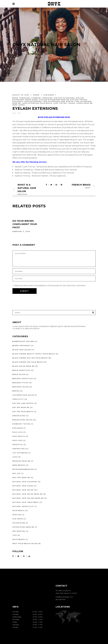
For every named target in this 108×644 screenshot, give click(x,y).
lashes (72, 103)
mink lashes (19, 105)
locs (15, 457)
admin (37, 95)
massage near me (21, 461)
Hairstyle (18, 445)
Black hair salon (22, 350)
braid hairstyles (21, 370)
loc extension (20, 453)
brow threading (21, 98)
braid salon (19, 374)
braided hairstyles (23, 379)
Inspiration (19, 449)
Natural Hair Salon (23, 490)
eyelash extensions (64, 98)
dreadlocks (19, 416)
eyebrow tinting (21, 424)
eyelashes (49, 95)
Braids (16, 391)
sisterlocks (19, 523)
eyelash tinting (79, 100)
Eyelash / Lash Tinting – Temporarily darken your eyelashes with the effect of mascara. (53, 167)
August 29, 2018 (21, 95)
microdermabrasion (23, 469)
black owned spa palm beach (28, 362)
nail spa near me (21, 478)
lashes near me (84, 103)
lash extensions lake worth (58, 101)
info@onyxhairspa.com (64, 597)
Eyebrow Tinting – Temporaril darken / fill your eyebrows (40, 176)
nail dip (17, 473)
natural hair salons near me (28, 498)
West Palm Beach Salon (25, 544)
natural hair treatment (26, 502)
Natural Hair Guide (23, 486)
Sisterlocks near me (23, 527)
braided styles (20, 383)
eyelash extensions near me (54, 100)
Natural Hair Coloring (25, 482)
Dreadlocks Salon (22, 420)
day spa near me (21, 407)
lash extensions (33, 101)
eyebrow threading (42, 98)
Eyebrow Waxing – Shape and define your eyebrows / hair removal (44, 173)
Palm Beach (19, 511)
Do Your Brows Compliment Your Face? (25, 224)
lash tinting (60, 103)
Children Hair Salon (23, 395)
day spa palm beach (23, 412)
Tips (15, 535)
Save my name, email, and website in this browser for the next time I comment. (50, 286)
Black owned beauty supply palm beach (34, 354)
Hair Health (19, 436)
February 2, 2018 (21, 231)
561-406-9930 (61, 599)
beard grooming (21, 346)
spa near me (19, 531)
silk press (18, 519)
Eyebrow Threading (24, 170)
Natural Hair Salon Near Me (27, 494)
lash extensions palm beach (37, 103)
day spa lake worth (23, 403)
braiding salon (21, 387)
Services (17, 515)
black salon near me (24, 366)
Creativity (18, 399)
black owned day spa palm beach (30, 358)
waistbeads (19, 539)
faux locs (18, 432)
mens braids (19, 465)
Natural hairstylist (23, 506)
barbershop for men (23, 341)
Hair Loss (17, 440)
